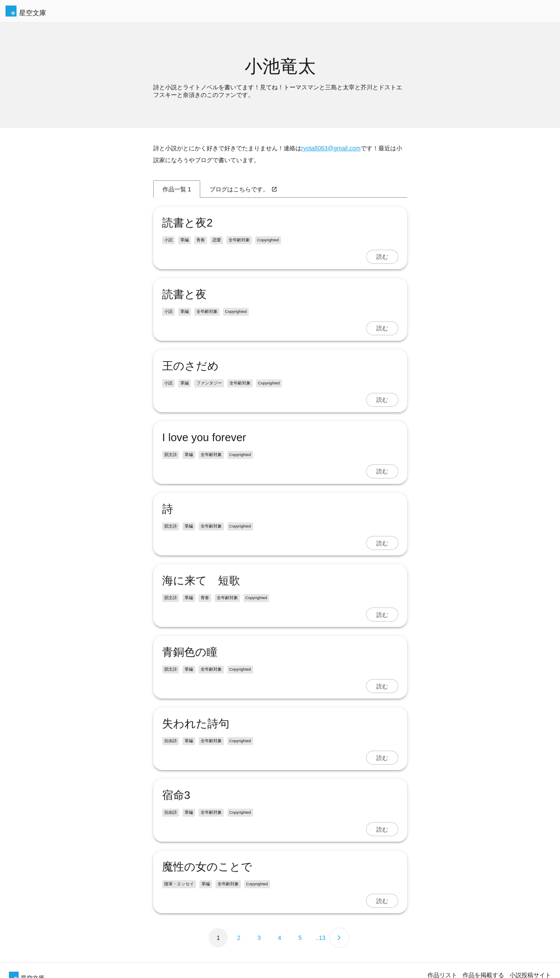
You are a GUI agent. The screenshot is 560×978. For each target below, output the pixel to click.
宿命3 (176, 795)
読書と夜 (184, 294)
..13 (320, 938)
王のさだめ (190, 366)
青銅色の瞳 (190, 652)
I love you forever (204, 437)
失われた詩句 (196, 724)
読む (382, 257)
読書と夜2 (187, 223)
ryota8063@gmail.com (331, 148)
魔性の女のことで (207, 867)
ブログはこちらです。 (243, 189)
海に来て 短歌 (201, 580)
